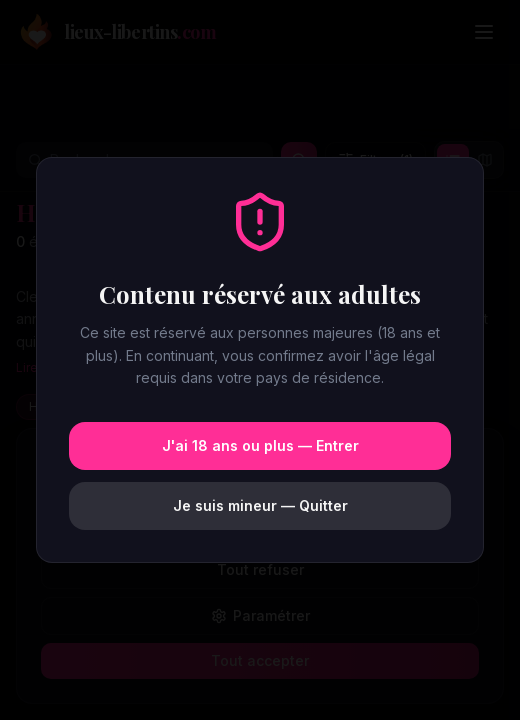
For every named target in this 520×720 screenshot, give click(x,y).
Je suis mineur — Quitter (260, 505)
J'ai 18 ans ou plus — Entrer (260, 445)
